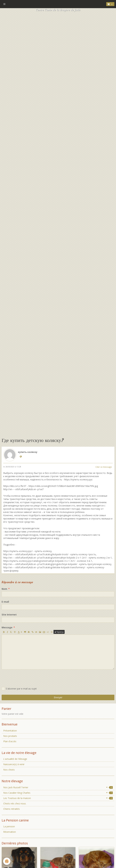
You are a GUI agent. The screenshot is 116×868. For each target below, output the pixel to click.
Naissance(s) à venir (14, 764)
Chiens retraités (12, 809)
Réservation (10, 832)
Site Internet (9, 615)
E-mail (5, 602)
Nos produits (10, 736)
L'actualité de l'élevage (15, 759)
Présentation (10, 731)
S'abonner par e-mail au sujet (19, 689)
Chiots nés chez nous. (15, 803)
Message (7, 627)
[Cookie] (7, 861)
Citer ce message (104, 467)
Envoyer (58, 697)
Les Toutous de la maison (58, 798)
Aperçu (59, 632)
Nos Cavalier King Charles (58, 793)
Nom (4, 589)
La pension (9, 826)
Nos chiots (9, 770)
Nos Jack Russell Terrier (58, 787)
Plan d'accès (10, 741)
